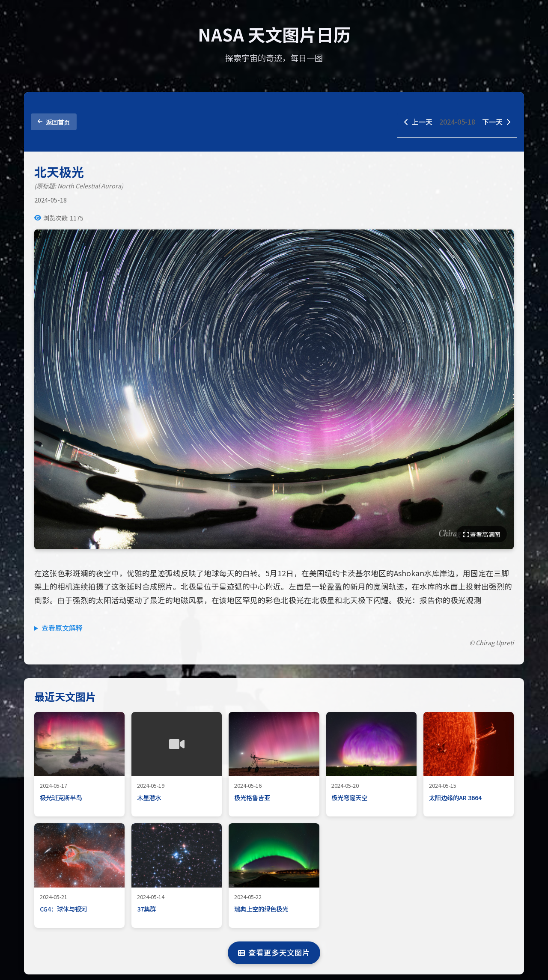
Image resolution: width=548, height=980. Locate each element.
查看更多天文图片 (274, 952)
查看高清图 (482, 534)
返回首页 (54, 122)
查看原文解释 (62, 628)
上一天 (418, 122)
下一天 (496, 122)
